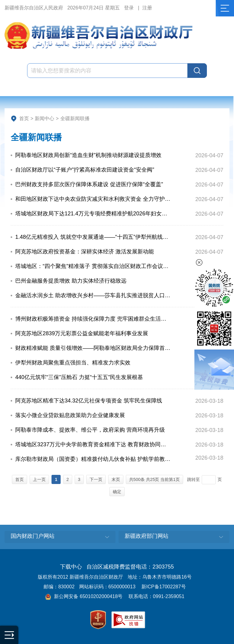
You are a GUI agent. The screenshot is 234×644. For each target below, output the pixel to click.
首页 (24, 118)
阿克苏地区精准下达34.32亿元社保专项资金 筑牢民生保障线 (89, 401)
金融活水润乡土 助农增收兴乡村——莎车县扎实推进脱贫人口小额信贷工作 (93, 295)
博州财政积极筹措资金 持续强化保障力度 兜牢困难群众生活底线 (93, 319)
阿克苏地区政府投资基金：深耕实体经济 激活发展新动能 (85, 252)
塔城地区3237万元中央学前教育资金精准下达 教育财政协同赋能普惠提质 (93, 444)
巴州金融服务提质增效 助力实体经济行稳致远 (71, 281)
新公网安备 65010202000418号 (84, 596)
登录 (129, 8)
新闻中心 (44, 118)
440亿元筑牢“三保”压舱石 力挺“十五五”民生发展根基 (79, 377)
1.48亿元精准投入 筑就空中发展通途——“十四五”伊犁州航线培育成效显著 (93, 237)
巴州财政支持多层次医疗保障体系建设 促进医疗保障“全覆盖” (89, 184)
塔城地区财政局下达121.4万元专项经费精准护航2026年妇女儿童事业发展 (93, 214)
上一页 (39, 479)
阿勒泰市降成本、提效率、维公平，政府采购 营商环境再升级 (90, 430)
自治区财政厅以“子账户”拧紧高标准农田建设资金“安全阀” (85, 170)
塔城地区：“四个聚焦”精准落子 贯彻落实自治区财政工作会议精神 (93, 266)
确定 (117, 492)
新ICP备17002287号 (164, 587)
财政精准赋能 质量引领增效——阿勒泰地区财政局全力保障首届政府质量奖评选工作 (93, 348)
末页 (116, 479)
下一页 (96, 479)
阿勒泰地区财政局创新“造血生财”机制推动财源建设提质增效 (88, 155)
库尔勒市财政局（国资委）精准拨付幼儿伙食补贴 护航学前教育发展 (93, 459)
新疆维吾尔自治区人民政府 (34, 8)
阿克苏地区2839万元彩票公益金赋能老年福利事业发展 (82, 333)
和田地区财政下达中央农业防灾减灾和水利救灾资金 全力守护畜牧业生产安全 (93, 199)
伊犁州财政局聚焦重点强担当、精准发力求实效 (73, 363)
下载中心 (71, 567)
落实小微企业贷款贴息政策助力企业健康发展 (70, 415)
